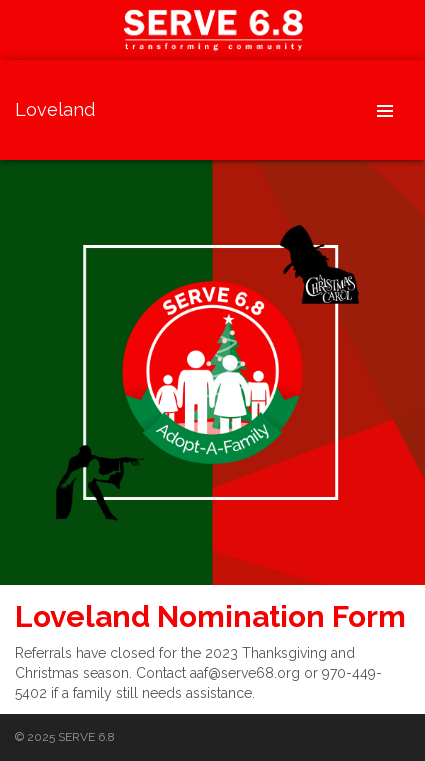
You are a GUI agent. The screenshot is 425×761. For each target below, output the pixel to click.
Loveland (55, 109)
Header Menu (385, 110)
